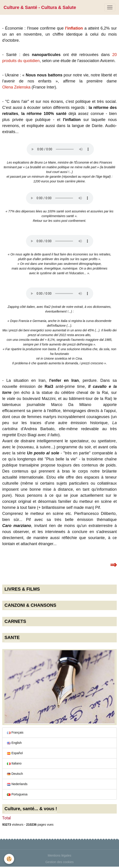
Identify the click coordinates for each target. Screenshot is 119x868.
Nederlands (17, 784)
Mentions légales (59, 855)
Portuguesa (17, 794)
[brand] (40, 7)
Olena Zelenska (16, 87)
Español (15, 753)
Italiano (14, 763)
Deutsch (15, 774)
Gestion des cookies (59, 862)
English (14, 743)
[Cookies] (9, 859)
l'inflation (74, 28)
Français (15, 732)
